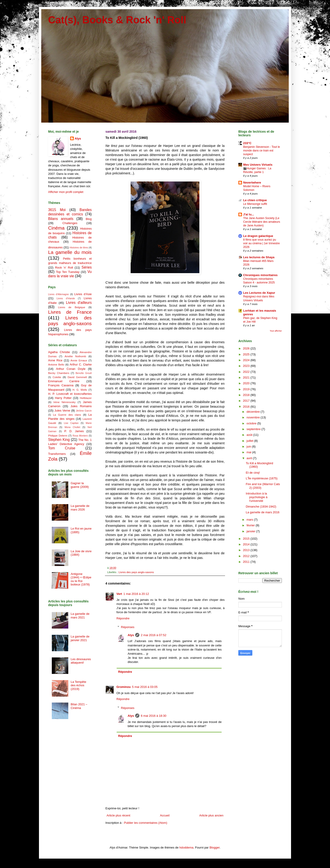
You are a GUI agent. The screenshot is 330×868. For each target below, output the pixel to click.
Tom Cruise (62, 448)
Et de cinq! (253, 473)
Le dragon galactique (258, 236)
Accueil (165, 815)
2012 (247, 556)
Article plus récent (118, 815)
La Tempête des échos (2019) (78, 685)
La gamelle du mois (70, 252)
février (251, 525)
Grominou (124, 687)
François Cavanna (61, 385)
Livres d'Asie (83, 294)
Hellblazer (86, 398)
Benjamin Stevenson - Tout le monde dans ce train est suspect (261, 151)
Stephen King (59, 440)
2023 (247, 366)
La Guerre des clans (67, 415)
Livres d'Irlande (66, 298)
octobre (252, 423)
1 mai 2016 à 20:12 (136, 594)
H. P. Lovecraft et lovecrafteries (70, 394)
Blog (89, 219)
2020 (247, 383)
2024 (247, 360)
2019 (247, 389)
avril (250, 458)
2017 (247, 401)
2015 (247, 539)
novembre (254, 417)
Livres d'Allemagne (58, 294)
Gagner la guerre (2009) (80, 485)
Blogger (214, 847)
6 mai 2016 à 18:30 (153, 716)
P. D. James (74, 431)
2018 (247, 395)
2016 (247, 407)
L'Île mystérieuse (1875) (261, 478)
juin (249, 446)
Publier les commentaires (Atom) (146, 823)
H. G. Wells (80, 390)
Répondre (123, 618)
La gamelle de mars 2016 (263, 512)
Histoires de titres (79, 248)
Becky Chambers (59, 373)
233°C (247, 143)
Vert (119, 594)
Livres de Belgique (71, 307)
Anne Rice (55, 360)
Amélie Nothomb (75, 356)
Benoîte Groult (84, 373)
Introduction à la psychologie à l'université (257, 497)
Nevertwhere (252, 183)
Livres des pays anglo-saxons (136, 572)
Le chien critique (255, 200)
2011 (247, 562)
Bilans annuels (61, 219)
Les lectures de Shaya (259, 257)
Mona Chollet (72, 427)
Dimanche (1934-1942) (261, 507)
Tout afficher (276, 331)
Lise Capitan (71, 423)
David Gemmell (77, 377)
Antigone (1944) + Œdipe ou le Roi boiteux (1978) (81, 579)
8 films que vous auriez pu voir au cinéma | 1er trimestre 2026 (261, 243)
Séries (87, 267)
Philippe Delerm (58, 435)
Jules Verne (62, 411)
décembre (254, 412)
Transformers (57, 454)
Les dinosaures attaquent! (81, 661)
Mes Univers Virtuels (258, 165)
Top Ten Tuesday (68, 272)
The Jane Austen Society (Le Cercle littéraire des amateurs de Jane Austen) (262, 222)
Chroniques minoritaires (260, 275)
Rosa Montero (80, 436)
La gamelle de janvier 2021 (80, 638)
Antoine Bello (56, 364)
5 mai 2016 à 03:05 (145, 687)
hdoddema (186, 847)
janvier (251, 531)
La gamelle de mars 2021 (80, 616)
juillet (250, 441)
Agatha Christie (59, 352)
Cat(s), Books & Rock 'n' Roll (117, 20)
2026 (247, 348)
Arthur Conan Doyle (71, 369)
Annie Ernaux (79, 360)
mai (249, 452)
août (250, 435)
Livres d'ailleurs (79, 303)
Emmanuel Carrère (64, 381)
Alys (131, 635)
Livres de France (70, 312)
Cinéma (56, 228)
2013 (247, 550)
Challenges (70, 223)
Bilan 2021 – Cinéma (79, 706)
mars (250, 520)
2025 (247, 354)
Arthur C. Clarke (81, 364)
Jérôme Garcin (84, 411)
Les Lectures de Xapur (259, 293)
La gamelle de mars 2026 (80, 508)
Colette (57, 377)
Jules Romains (81, 406)
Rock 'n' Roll (64, 268)
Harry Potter (63, 398)
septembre (254, 429)
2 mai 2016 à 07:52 (153, 635)
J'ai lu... (249, 214)
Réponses (128, 627)
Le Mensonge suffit (255, 204)
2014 (247, 544)
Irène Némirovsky (65, 402)
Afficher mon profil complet (66, 192)
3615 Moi (57, 210)
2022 (247, 372)
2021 (247, 378)
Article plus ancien (212, 815)
